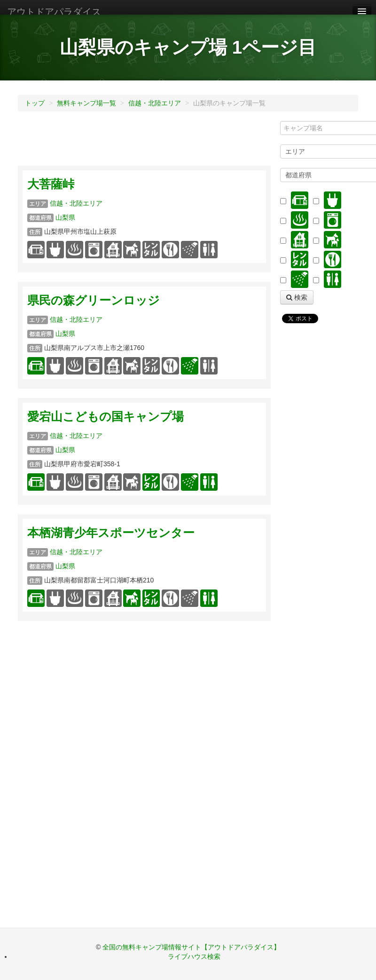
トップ (35, 103)
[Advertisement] (189, 142)
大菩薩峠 (51, 184)
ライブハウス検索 (194, 956)
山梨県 (65, 217)
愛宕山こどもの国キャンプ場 (106, 417)
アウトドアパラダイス (54, 12)
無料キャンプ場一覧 (86, 103)
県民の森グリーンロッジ (94, 300)
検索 (297, 297)
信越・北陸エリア (155, 103)
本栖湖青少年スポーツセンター (111, 533)
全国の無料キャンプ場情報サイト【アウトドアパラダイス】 (191, 947)
